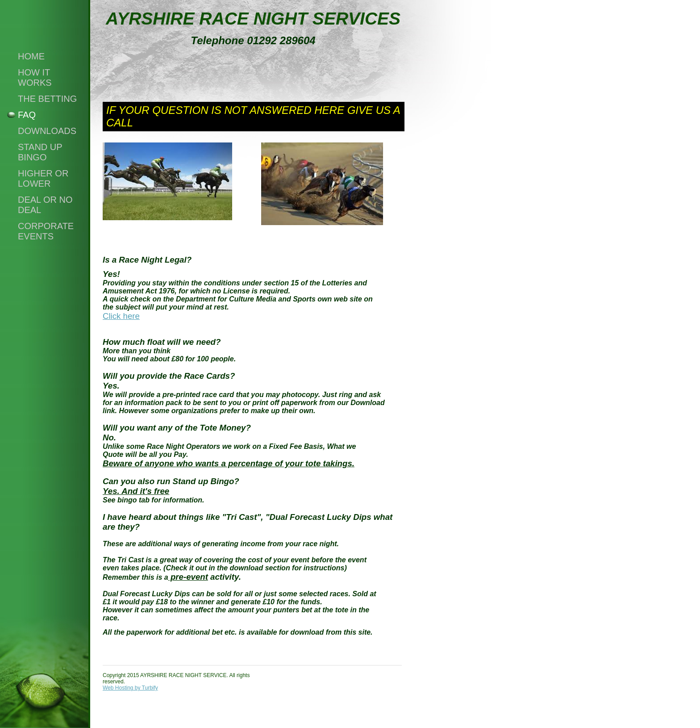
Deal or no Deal (45, 205)
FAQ (27, 115)
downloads (47, 131)
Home (31, 56)
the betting (47, 99)
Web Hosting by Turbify (130, 688)
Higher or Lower (43, 178)
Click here (121, 316)
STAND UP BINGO (40, 152)
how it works (35, 77)
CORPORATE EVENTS (46, 231)
